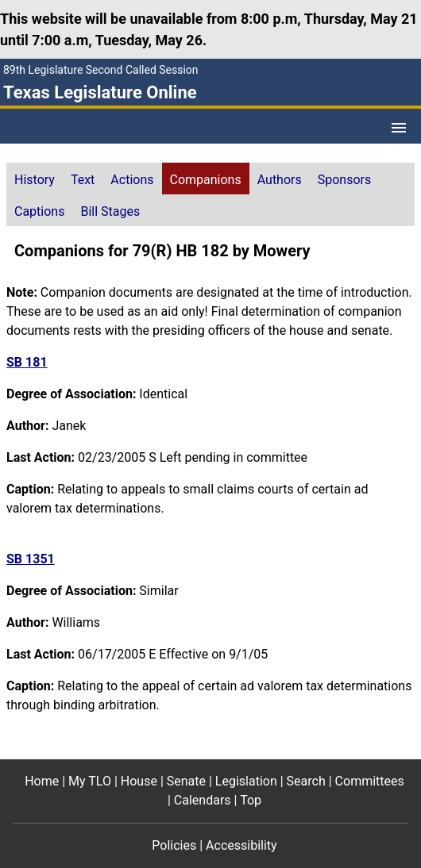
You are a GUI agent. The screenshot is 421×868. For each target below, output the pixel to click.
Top (251, 800)
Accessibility (241, 845)
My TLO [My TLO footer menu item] (90, 781)
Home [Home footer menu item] (42, 781)
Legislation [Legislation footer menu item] (246, 781)
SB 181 (27, 362)
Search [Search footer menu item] (306, 781)
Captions (39, 211)
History (35, 180)
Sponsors (345, 180)
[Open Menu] (399, 128)
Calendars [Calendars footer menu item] (203, 800)
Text (83, 180)
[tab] (35, 179)
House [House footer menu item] (139, 781)
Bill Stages (110, 211)
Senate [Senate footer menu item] (186, 781)
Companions (206, 180)
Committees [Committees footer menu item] (370, 781)
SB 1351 (31, 559)
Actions (132, 180)
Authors (280, 180)
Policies (174, 845)
